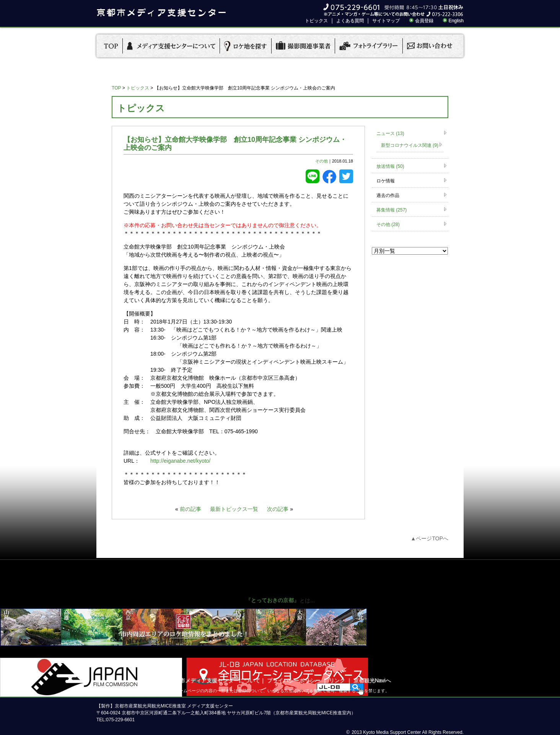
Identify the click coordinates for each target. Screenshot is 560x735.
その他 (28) (388, 224)
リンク (337, 680)
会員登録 (424, 21)
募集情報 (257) (392, 210)
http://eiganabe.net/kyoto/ (180, 461)
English (456, 21)
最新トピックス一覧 (234, 509)
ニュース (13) (390, 133)
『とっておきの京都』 (272, 600)
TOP (116, 88)
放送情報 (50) (390, 166)
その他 (322, 161)
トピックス (316, 21)
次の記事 (278, 509)
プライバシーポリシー (294, 680)
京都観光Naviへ (372, 680)
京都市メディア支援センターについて (215, 680)
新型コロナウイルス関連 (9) (410, 145)
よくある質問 (350, 21)
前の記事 (190, 509)
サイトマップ (386, 21)
